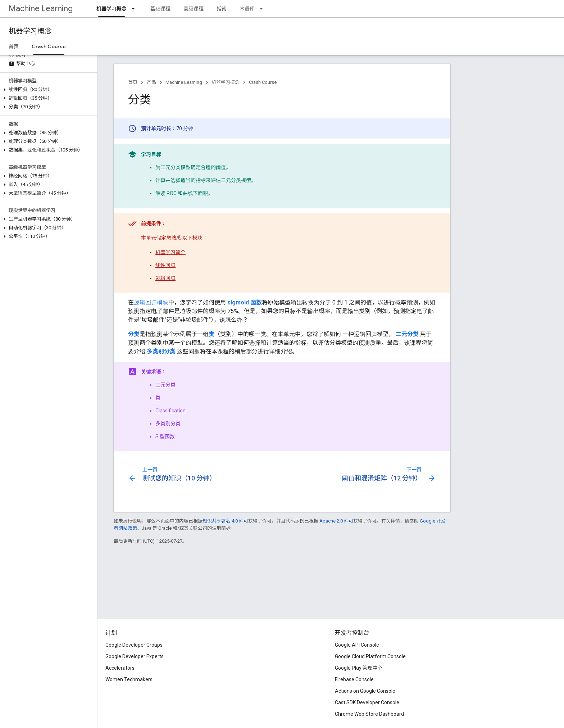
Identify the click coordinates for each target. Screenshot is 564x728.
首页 (14, 46)
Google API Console (357, 645)
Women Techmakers (129, 679)
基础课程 (160, 9)
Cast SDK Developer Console (367, 702)
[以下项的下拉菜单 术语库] (263, 9)
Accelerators (120, 668)
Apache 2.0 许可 (336, 521)
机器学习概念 (30, 31)
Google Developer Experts (135, 656)
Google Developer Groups (134, 645)
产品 (151, 82)
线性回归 (165, 265)
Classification (170, 411)
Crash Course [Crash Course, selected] (49, 46)
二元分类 (165, 385)
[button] (47, 90)
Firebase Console (354, 679)
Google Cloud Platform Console (370, 656)
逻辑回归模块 (151, 302)
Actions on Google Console (365, 691)
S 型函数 (165, 437)
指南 (222, 9)
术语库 (247, 9)
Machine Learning (41, 8)
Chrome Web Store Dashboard (369, 714)
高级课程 (194, 9)
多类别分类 (168, 424)
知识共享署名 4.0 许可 (225, 521)
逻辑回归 (165, 278)
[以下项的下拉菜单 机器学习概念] (135, 9)
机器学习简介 (170, 252)
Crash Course (263, 82)
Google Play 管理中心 (359, 668)
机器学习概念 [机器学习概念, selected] (112, 9)
